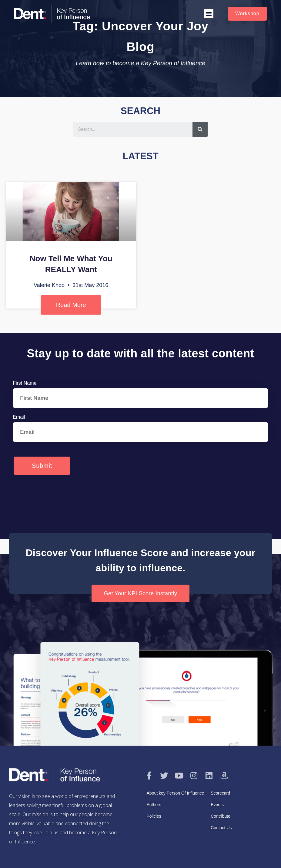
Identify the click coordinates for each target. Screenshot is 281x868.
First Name (25, 383)
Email (19, 417)
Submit (42, 466)
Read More (71, 305)
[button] (209, 14)
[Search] (200, 129)
